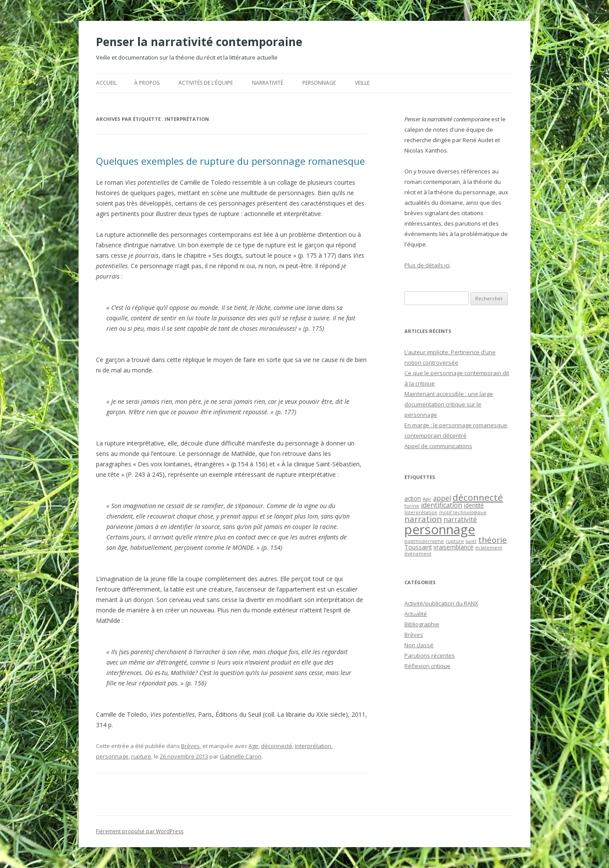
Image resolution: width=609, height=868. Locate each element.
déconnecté (277, 746)
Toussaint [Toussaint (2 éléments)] (418, 547)
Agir (253, 746)
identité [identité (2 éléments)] (474, 505)
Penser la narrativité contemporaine (199, 42)
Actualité (416, 614)
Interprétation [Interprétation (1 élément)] (421, 512)
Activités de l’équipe (206, 83)
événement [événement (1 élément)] (418, 554)
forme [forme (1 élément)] (412, 506)
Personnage (319, 83)
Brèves (190, 746)
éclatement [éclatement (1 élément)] (489, 548)
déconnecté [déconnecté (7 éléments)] (478, 497)
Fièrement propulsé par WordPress (140, 831)
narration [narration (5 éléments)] (423, 519)
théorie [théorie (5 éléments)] (493, 540)
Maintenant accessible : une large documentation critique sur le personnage (449, 404)
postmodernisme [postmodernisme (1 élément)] (424, 541)
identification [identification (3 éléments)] (442, 505)
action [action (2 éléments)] (413, 498)
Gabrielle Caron (241, 756)
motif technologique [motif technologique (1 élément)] (463, 512)
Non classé (419, 645)
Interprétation (313, 746)
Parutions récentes (430, 655)
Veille (362, 83)
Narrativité (268, 83)
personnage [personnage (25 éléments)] (440, 529)
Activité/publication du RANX (441, 603)
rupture (141, 756)
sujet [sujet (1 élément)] (471, 541)
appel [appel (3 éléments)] (442, 498)
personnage (112, 756)
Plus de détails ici (427, 265)
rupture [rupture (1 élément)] (455, 541)
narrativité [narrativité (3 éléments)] (460, 519)
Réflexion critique (427, 666)
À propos (147, 83)
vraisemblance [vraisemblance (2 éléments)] (453, 547)
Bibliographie (422, 624)
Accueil (106, 83)
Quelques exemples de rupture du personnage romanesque (230, 161)
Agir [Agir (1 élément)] (427, 499)
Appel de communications (438, 446)
